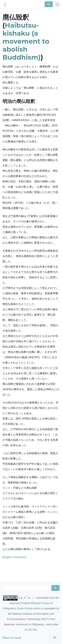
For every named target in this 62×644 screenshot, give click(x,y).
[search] (39, 4)
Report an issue (12, 638)
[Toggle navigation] (57, 4)
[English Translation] (14, 557)
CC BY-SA (31, 630)
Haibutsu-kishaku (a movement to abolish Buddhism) (26, 41)
